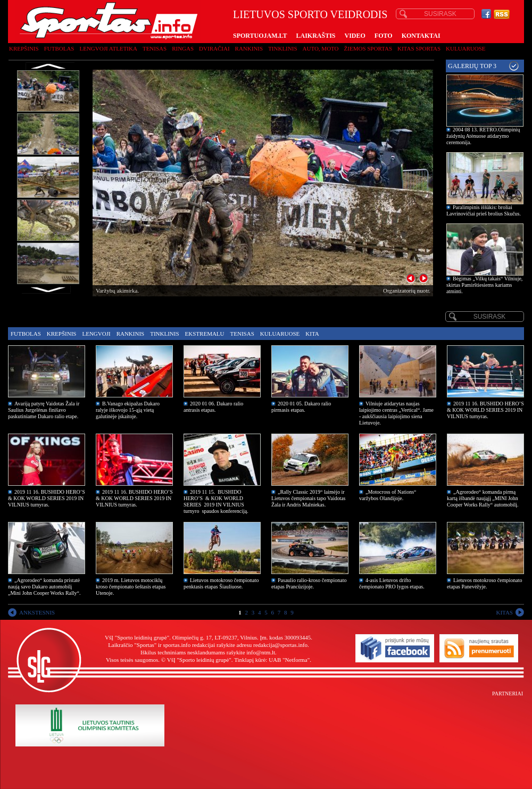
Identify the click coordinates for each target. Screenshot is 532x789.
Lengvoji (96, 334)
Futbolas (59, 48)
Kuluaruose (466, 48)
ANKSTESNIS (37, 612)
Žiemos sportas (368, 48)
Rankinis (249, 48)
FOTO (384, 36)
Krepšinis (24, 48)
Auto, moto (321, 48)
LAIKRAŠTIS (315, 36)
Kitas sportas (419, 48)
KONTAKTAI (421, 36)
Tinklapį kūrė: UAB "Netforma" (272, 660)
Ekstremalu (205, 334)
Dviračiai (214, 48)
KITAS (504, 612)
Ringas (183, 48)
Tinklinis (282, 48)
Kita (312, 334)
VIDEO (355, 36)
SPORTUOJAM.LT (260, 36)
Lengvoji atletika (108, 48)
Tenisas (155, 48)
